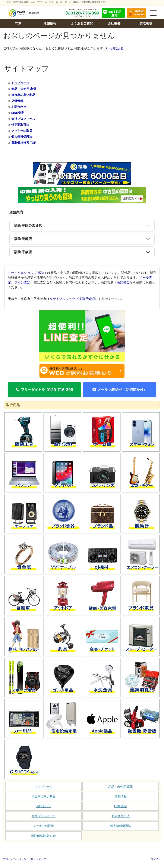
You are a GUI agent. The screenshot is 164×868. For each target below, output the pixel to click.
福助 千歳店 (23, 252)
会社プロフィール (23, 119)
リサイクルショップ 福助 (26, 273)
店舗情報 (50, 23)
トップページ (20, 83)
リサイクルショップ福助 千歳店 (72, 299)
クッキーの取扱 (22, 131)
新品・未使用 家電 (24, 89)
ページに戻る (114, 48)
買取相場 (146, 23)
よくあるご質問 (82, 23)
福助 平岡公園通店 (28, 226)
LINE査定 (18, 113)
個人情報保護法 (22, 137)
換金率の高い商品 (23, 95)
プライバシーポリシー (16, 859)
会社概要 (114, 23)
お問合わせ (19, 107)
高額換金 (123, 282)
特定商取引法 (20, 125)
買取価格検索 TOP (24, 143)
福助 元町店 (23, 239)
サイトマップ (38, 859)
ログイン (156, 859)
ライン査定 (22, 282)
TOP (18, 23)
